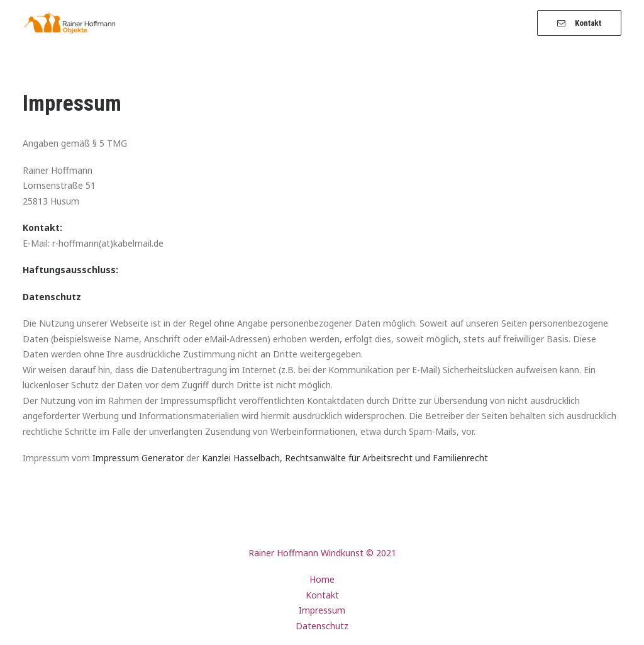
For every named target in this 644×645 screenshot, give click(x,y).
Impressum (322, 610)
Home (322, 579)
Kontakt (322, 595)
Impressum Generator (138, 458)
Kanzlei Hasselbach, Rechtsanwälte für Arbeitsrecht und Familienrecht (345, 458)
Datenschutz (322, 626)
